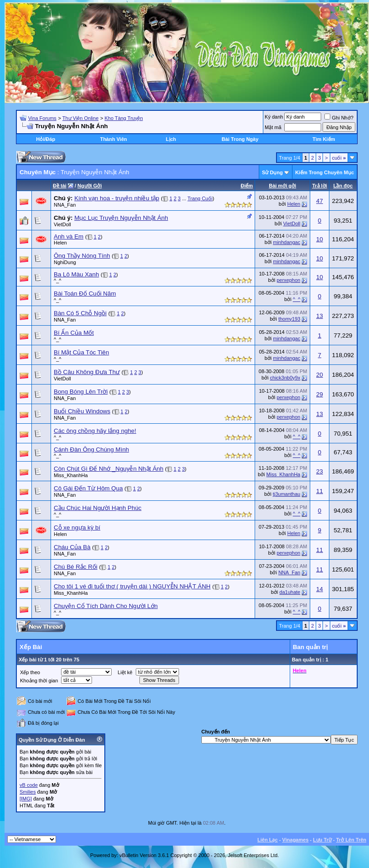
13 (320, 316)
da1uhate (290, 592)
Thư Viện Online (80, 118)
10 (320, 239)
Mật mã (273, 127)
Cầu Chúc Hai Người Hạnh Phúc (98, 508)
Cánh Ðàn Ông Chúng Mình (91, 450)
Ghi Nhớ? (339, 118)
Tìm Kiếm (324, 139)
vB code (29, 785)
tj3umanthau (287, 494)
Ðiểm (247, 186)
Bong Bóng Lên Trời (81, 392)
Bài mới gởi (282, 186)
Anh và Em (69, 236)
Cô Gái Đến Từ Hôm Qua (88, 488)
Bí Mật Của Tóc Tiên (81, 352)
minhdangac (287, 242)
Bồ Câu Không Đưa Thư (87, 372)
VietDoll (62, 224)
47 (320, 201)
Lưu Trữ (322, 840)
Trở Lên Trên (351, 840)
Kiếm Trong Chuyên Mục (325, 172)
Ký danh (274, 117)
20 (320, 375)
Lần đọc (343, 186)
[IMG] (26, 799)
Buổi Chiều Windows (82, 411)
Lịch (171, 139)
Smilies (28, 792)
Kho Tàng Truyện (123, 118)
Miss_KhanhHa (71, 475)
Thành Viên (114, 139)
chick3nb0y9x (285, 378)
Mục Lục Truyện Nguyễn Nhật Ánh (121, 218)
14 (320, 589)
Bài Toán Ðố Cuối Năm (85, 294)
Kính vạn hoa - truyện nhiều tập (117, 198)
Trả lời (320, 186)
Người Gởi (90, 186)
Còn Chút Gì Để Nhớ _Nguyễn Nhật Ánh (109, 469)
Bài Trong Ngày (240, 139)
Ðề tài (60, 186)
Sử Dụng (272, 172)
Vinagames (295, 840)
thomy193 (289, 319)
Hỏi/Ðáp (46, 139)
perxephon (288, 280)
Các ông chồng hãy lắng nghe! (95, 431)
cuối (339, 158)
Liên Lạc (268, 840)
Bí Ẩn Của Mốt (74, 333)
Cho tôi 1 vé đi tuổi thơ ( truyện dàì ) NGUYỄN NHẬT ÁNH (132, 586)
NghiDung (65, 262)
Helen (294, 204)
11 (320, 491)
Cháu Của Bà (72, 547)
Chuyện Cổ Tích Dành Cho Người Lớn (106, 606)
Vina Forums (42, 118)
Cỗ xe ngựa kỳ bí (77, 528)
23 (320, 471)
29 (320, 394)
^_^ (57, 281)
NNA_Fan (65, 205)
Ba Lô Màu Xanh (76, 274)
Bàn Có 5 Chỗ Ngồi (80, 313)
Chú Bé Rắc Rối (76, 567)
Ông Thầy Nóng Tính (82, 256)
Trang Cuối (200, 198)
